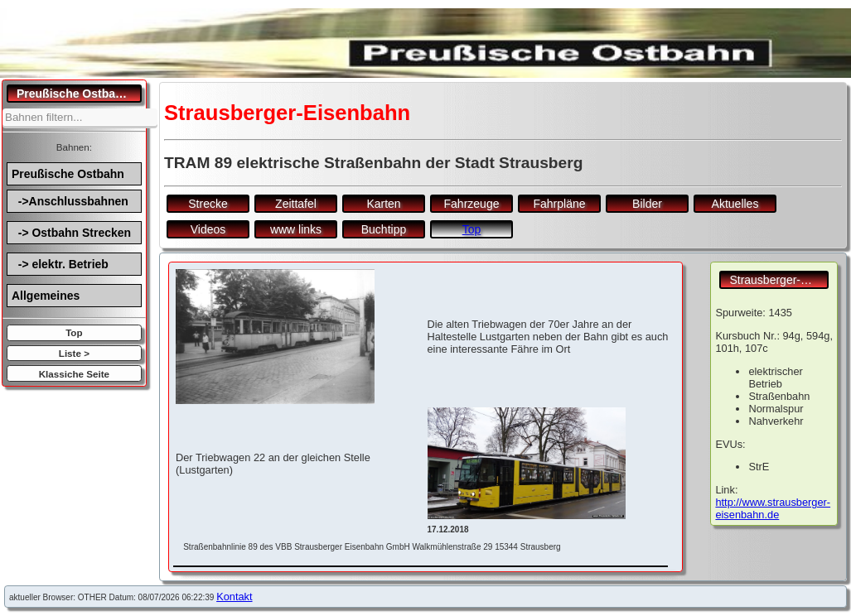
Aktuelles (735, 204)
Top (74, 332)
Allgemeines (46, 296)
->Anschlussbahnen (70, 201)
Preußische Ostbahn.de (79, 94)
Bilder (647, 204)
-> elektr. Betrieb (60, 264)
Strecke (208, 204)
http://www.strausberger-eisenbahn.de (773, 508)
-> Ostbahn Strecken (71, 233)
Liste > (74, 353)
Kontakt (234, 597)
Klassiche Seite (74, 374)
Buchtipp (384, 229)
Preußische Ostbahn (68, 174)
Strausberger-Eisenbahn (779, 280)
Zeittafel (296, 204)
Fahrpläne (559, 204)
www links (296, 229)
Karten (383, 204)
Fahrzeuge (472, 204)
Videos (208, 229)
